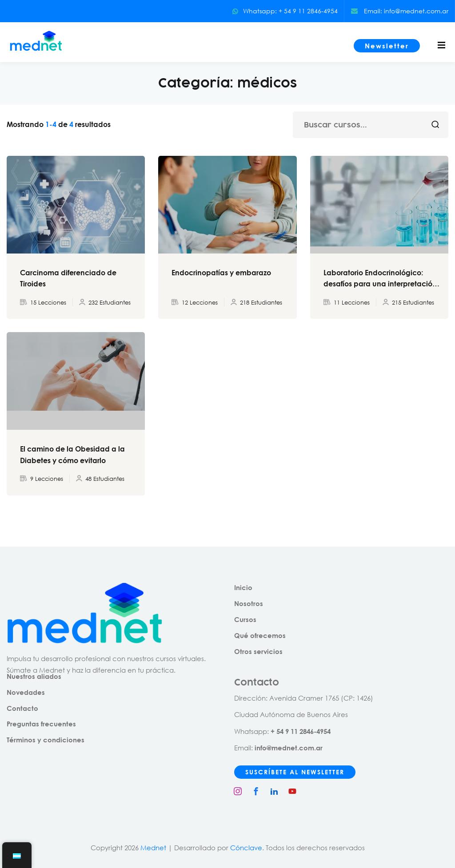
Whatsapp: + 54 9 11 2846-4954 (285, 11)
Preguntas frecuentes (41, 724)
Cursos (245, 619)
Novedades (26, 692)
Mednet (153, 848)
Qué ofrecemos (260, 635)
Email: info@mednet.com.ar (400, 11)
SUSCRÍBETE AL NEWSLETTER (295, 772)
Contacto (22, 708)
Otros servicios (258, 651)
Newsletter (387, 46)
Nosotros (249, 603)
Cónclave (246, 848)
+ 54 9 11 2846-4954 (301, 731)
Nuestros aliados (34, 676)
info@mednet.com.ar (289, 748)
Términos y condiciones (46, 740)
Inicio (243, 587)
